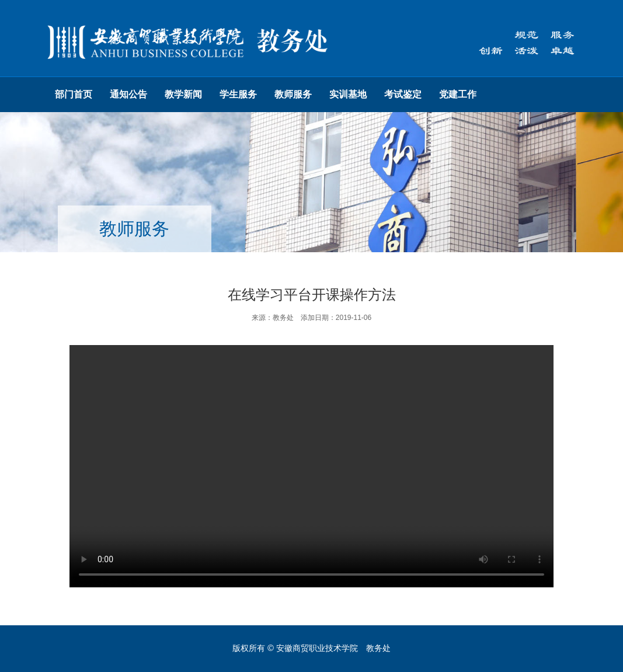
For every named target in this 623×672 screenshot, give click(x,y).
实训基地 (348, 94)
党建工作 (458, 94)
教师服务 (293, 94)
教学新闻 (183, 94)
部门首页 (74, 94)
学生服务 (238, 94)
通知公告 (128, 94)
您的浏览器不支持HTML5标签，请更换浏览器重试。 (311, 466)
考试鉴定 (403, 94)
